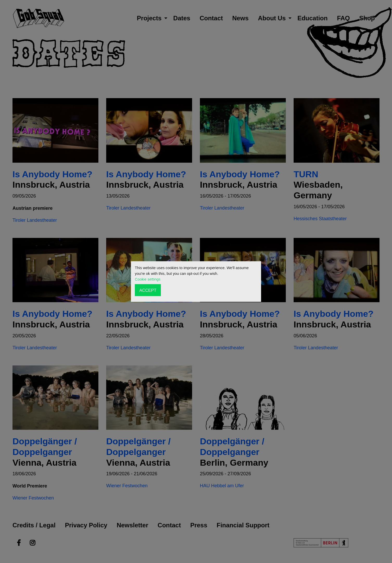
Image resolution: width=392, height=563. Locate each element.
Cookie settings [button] (148, 279)
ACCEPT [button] (148, 290)
